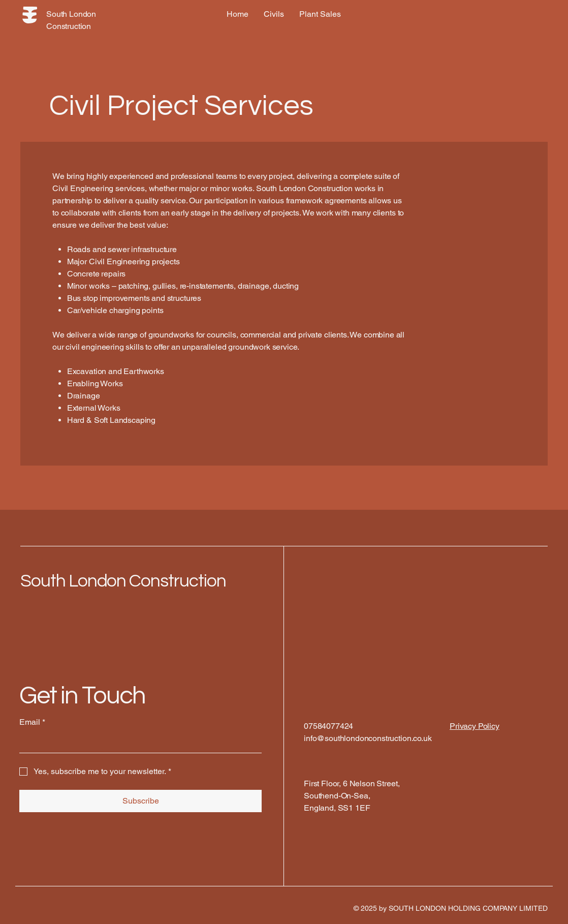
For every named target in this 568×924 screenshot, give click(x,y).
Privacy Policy (475, 726)
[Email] (137, 743)
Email (32, 722)
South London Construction (123, 581)
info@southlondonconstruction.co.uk (368, 738)
